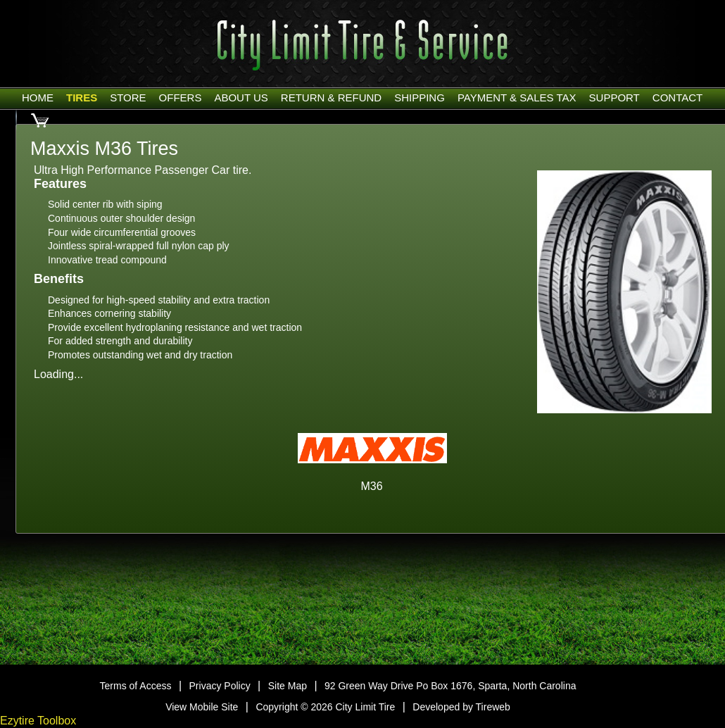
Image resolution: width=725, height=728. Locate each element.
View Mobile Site (202, 707)
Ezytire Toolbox (38, 721)
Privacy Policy (220, 686)
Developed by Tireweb (461, 707)
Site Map (288, 686)
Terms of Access (136, 686)
